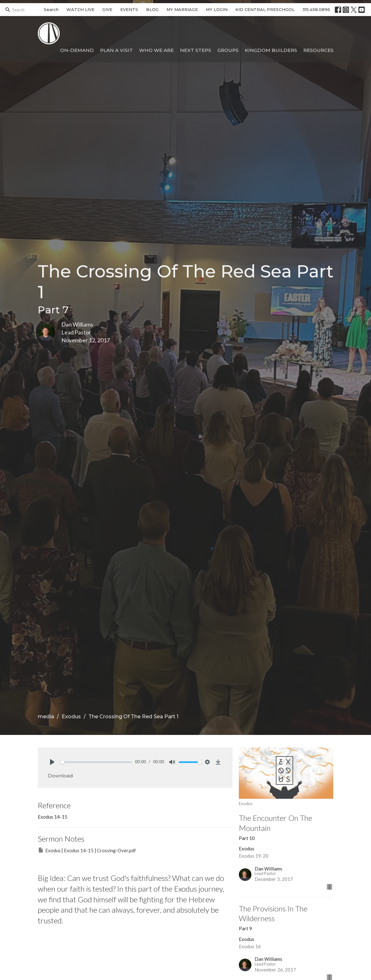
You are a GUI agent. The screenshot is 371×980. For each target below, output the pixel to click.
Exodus (71, 717)
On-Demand (77, 50)
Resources (318, 50)
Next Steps (196, 50)
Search (51, 9)
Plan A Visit (116, 50)
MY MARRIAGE (182, 9)
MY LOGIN (217, 9)
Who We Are (156, 50)
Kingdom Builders (271, 50)
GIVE (107, 9)
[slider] (96, 762)
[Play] (52, 762)
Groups (228, 50)
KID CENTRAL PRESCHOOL (265, 9)
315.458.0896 (316, 9)
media (46, 717)
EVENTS (129, 9)
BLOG (152, 9)
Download (60, 776)
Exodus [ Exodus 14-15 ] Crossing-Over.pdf (87, 850)
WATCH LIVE (80, 9)
